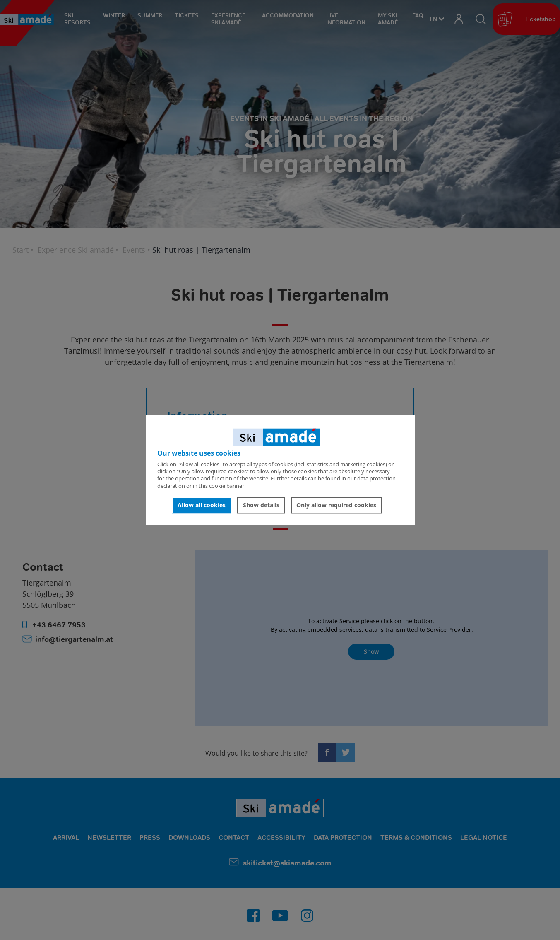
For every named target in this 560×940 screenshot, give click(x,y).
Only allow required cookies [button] (336, 505)
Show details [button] (261, 505)
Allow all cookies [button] (202, 505)
